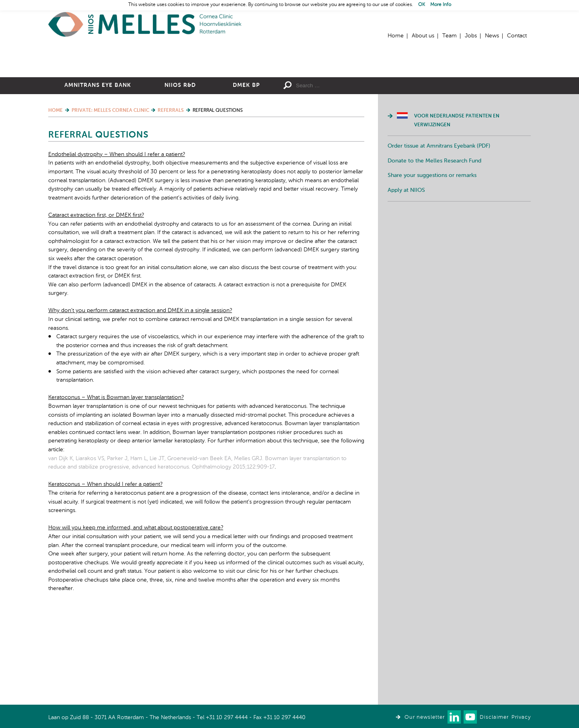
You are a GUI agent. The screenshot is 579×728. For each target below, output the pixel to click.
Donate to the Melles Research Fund (434, 249)
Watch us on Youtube (470, 717)
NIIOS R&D (180, 173)
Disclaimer (494, 717)
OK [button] (422, 5)
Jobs (471, 36)
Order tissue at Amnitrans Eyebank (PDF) (439, 234)
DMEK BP (246, 173)
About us (423, 36)
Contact (517, 36)
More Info (441, 5)
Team (450, 36)
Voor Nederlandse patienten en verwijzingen (457, 209)
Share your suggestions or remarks (432, 263)
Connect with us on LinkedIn (454, 717)
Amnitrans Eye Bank (98, 173)
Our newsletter (425, 717)
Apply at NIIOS (406, 278)
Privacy (521, 717)
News (492, 36)
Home (145, 24)
